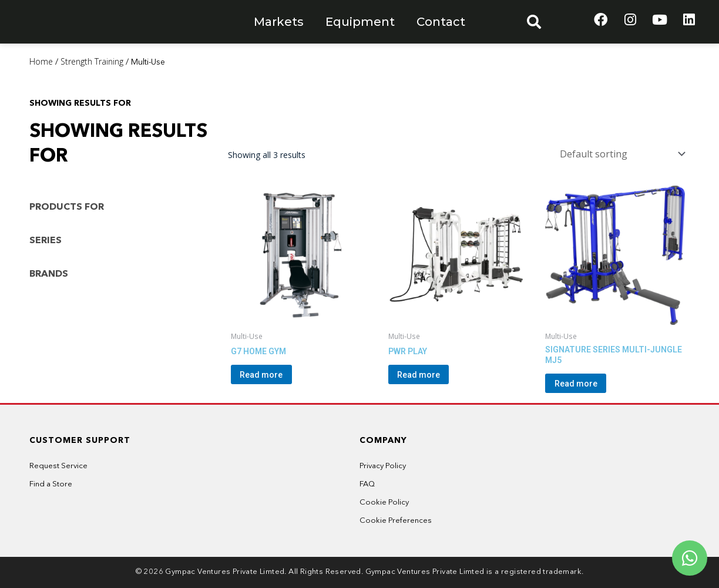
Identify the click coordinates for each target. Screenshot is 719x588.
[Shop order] (620, 152)
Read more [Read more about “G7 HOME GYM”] (276, 373)
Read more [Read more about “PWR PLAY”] (433, 373)
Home (41, 61)
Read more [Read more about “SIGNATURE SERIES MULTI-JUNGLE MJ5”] (590, 382)
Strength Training (92, 61)
